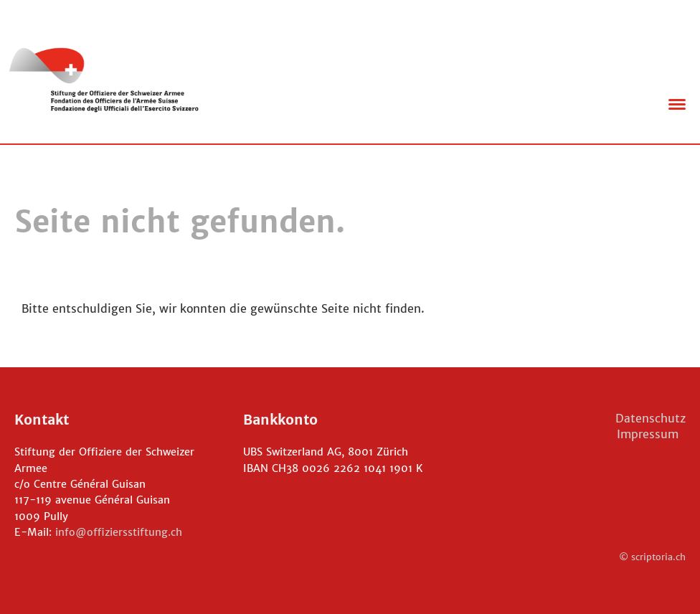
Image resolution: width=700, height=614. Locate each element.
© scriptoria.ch (652, 557)
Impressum (651, 434)
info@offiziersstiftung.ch (119, 532)
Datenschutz (651, 418)
